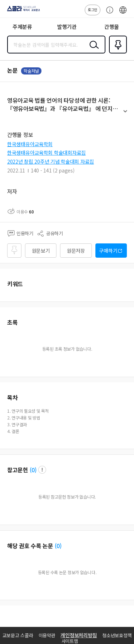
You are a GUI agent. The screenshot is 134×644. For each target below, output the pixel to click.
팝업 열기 (42, 470)
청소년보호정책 (117, 635)
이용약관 (47, 635)
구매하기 (108, 251)
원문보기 (41, 251)
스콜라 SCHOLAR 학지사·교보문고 (22, 11)
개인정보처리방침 (79, 635)
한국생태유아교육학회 (30, 144)
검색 (93, 50)
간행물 (112, 27)
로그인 (93, 9)
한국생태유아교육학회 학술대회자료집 (46, 153)
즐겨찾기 (116, 53)
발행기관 (67, 27)
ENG (123, 14)
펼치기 (125, 114)
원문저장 (76, 251)
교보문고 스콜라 (18, 635)
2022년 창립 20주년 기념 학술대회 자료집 (51, 161)
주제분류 (22, 27)
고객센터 (108, 14)
